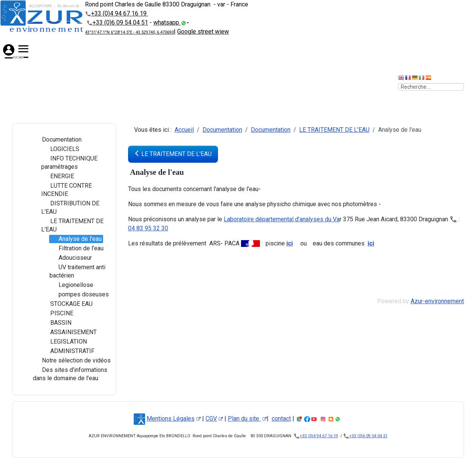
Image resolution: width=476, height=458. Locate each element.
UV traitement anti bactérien (77, 271)
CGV (214, 419)
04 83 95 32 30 (148, 228)
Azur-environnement (437, 301)
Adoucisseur (71, 258)
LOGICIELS (60, 149)
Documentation (57, 140)
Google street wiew (203, 32)
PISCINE (57, 313)
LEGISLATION (64, 342)
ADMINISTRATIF (68, 351)
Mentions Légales (174, 419)
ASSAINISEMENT (69, 332)
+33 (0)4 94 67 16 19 (120, 13)
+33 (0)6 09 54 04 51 (120, 22)
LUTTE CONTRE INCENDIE (66, 190)
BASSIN (56, 323)
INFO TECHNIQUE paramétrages (69, 162)
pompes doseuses (79, 295)
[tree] (64, 259)
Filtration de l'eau (76, 248)
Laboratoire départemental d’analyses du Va (282, 219)
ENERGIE (58, 176)
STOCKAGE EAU (67, 304)
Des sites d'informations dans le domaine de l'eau (70, 374)
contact (281, 419)
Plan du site (247, 419)
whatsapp (167, 22)
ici (290, 243)
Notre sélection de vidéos (72, 361)
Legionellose (71, 285)
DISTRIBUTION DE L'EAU (70, 207)
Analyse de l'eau (76, 239)
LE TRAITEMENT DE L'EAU (72, 225)
